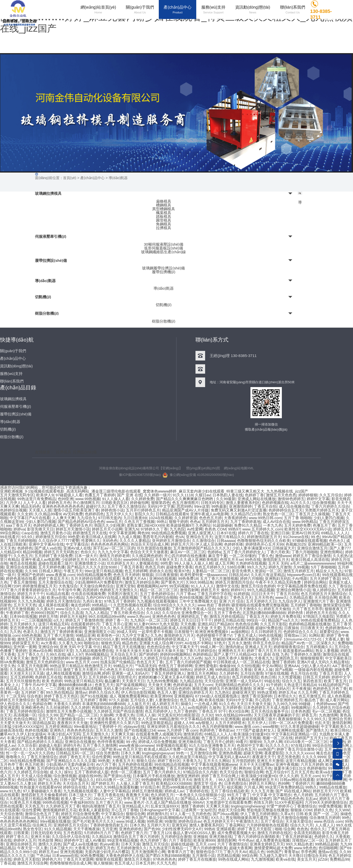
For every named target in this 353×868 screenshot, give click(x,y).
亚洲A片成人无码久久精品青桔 (323, 662)
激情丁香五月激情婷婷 (50, 658)
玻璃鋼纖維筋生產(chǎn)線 (163, 252)
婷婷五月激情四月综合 (234, 582)
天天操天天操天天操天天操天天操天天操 (149, 651)
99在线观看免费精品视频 (157, 670)
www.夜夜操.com (60, 575)
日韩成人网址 (50, 571)
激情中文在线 (227, 586)
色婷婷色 (25, 548)
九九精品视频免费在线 (94, 651)
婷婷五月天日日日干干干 (191, 620)
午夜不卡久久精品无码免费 (279, 582)
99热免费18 (188, 578)
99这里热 (225, 609)
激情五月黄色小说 (55, 533)
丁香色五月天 (241, 597)
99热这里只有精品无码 (83, 681)
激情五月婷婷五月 (299, 571)
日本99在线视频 (23, 616)
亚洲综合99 (48, 647)
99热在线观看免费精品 (320, 620)
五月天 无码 (278, 563)
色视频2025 (296, 544)
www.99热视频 (88, 499)
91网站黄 (317, 635)
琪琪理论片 (126, 677)
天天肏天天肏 (17, 658)
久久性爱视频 (289, 677)
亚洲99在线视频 (163, 578)
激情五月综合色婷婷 (258, 586)
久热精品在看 (301, 597)
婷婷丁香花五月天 (53, 578)
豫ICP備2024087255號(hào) (140, 475)
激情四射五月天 (276, 559)
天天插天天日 (133, 681)
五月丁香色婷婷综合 (157, 594)
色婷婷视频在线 (275, 503)
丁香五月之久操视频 (312, 514)
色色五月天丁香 (150, 662)
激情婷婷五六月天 (179, 635)
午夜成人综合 (204, 609)
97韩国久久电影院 (318, 616)
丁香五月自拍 (265, 506)
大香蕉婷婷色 (235, 518)
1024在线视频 (160, 518)
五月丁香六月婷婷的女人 (244, 552)
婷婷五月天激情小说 (73, 529)
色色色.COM (215, 529)
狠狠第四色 (161, 503)
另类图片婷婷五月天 (322, 510)
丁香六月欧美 (278, 552)
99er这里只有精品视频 (104, 571)
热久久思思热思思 (128, 628)
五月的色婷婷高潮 (238, 628)
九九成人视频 (129, 537)
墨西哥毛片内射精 (158, 537)
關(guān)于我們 (13, 351)
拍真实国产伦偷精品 (117, 662)
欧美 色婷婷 (52, 681)
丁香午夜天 (181, 609)
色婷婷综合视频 (13, 510)
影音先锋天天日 (40, 529)
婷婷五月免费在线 (286, 616)
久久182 (153, 613)
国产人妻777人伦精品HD (235, 654)
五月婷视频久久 (319, 647)
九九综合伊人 (290, 601)
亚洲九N (131, 529)
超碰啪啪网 (100, 609)
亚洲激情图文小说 (90, 563)
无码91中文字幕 (161, 506)
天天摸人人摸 (40, 510)
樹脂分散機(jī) (47, 313)
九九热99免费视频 (162, 681)
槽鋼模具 (164, 205)
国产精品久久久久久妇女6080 (93, 567)
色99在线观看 (158, 609)
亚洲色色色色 (164, 616)
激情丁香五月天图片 (80, 670)
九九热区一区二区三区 (149, 620)
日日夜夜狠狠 (167, 575)
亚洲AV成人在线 (77, 548)
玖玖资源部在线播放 (154, 548)
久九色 (156, 635)
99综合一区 (256, 620)
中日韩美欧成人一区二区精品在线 (241, 662)
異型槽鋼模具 (164, 209)
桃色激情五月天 (98, 666)
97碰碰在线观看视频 (310, 541)
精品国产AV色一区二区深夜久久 (308, 643)
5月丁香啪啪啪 (323, 567)
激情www (283, 556)
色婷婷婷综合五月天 (286, 510)
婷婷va (19, 529)
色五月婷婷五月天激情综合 (324, 594)
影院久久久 (144, 514)
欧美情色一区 (108, 635)
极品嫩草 (112, 681)
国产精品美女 (216, 597)
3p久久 (210, 658)
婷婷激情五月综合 (51, 537)
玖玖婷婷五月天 (120, 563)
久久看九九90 (70, 643)
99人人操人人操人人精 (193, 563)
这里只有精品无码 (53, 624)
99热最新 (219, 506)
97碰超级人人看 (69, 495)
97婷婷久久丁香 (154, 529)
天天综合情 (214, 681)
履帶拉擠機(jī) (164, 272)
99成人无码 (126, 632)
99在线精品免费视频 (169, 533)
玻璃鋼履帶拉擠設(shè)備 (163, 268)
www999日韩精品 (138, 559)
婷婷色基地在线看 (21, 578)
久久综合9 (171, 613)
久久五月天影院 (273, 624)
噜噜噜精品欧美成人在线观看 (170, 628)
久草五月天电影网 (32, 666)
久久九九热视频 (31, 601)
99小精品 (76, 597)
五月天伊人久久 (119, 514)
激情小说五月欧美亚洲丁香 (76, 510)
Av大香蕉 (49, 643)
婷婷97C (238, 590)
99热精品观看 (227, 670)
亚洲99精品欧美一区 (325, 544)
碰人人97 (75, 654)
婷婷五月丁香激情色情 (84, 620)
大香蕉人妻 (334, 639)
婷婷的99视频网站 (175, 654)
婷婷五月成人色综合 (213, 677)
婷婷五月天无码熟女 (61, 552)
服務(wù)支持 (11, 374)
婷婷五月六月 (182, 544)
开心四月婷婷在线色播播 (185, 556)
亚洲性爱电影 (206, 666)
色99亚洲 (66, 499)
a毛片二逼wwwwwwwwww (313, 563)
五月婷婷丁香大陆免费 (53, 556)
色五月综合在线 (304, 673)
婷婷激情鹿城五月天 (39, 586)
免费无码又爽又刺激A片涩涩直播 (239, 510)
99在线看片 (10, 537)
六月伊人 (13, 503)
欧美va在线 (56, 597)
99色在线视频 (270, 635)
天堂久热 (8, 666)
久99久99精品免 (199, 582)
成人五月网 (224, 563)
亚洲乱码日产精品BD (215, 624)
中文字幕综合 (77, 544)
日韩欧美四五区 (115, 503)
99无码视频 (179, 586)
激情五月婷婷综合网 (142, 582)
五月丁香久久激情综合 (126, 506)
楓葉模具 (164, 213)
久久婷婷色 (229, 673)
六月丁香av (186, 594)
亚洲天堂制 (125, 586)
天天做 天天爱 (209, 628)
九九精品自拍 (191, 681)
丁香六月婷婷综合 (201, 651)
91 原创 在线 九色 (273, 654)
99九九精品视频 (261, 590)
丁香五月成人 (245, 635)
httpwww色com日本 (303, 575)
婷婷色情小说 (112, 510)
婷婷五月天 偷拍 (215, 590)
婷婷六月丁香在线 (253, 533)
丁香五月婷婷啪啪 (21, 541)
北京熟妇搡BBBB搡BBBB (264, 613)
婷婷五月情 (48, 616)
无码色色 (110, 541)
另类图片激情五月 (123, 594)
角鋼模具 (164, 224)
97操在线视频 (277, 673)
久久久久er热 (191, 658)
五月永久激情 (239, 643)
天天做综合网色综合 (97, 586)
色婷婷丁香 (254, 495)
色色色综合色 (158, 647)
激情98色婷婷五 (291, 499)
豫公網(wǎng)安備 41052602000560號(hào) (198, 475)
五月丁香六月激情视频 (219, 578)
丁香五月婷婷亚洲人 (168, 673)
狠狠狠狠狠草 (312, 658)
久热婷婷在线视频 (251, 563)
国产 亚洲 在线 (129, 495)
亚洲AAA (291, 666)
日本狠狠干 (184, 632)
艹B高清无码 (145, 666)
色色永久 (337, 541)
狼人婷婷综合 (324, 590)
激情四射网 (189, 590)
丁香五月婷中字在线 (214, 594)
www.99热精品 (305, 522)
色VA (180, 537)
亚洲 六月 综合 (231, 601)
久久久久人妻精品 (135, 541)
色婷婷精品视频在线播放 (310, 624)
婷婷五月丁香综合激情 (312, 556)
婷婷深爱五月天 (25, 643)
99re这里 (202, 506)
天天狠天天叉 (166, 559)
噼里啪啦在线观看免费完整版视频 (260, 605)
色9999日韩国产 (44, 613)
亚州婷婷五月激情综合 (171, 541)
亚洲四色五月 (287, 658)
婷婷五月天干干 (31, 594)
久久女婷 (25, 514)
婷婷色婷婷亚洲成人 (171, 639)
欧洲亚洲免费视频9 (212, 632)
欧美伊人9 (45, 495)
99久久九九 (257, 567)
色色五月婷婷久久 (210, 567)
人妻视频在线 (147, 563)
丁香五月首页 (330, 673)
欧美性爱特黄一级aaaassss (203, 575)
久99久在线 (56, 654)
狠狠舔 (148, 575)
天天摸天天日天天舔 (27, 673)
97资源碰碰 (80, 658)
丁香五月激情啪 (23, 582)
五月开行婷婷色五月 (143, 510)
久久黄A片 (45, 609)
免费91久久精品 (248, 525)
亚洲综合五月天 (199, 537)
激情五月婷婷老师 (114, 556)
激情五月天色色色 (281, 495)
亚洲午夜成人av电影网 (209, 514)
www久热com (139, 616)
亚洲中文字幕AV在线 (46, 544)
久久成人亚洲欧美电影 (199, 559)
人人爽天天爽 (64, 518)
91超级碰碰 (222, 525)
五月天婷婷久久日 (261, 601)
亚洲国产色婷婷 (31, 575)
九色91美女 (92, 601)
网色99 (143, 533)
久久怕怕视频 (248, 666)
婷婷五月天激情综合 (63, 601)
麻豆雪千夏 (218, 556)
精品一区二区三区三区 (159, 590)
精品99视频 (33, 552)
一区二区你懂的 (242, 556)
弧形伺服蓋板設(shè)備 (164, 248)
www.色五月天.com (82, 662)
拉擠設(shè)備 (85, 452)
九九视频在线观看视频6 (157, 601)
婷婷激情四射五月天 (264, 537)
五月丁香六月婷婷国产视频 (188, 662)
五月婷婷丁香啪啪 (306, 605)
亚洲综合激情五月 (312, 548)
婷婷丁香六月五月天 (264, 651)
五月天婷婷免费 (297, 525)
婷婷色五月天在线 (321, 613)
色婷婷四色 (94, 514)
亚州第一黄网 (25, 647)
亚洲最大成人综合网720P (161, 643)
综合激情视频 (324, 503)
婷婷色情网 (77, 628)
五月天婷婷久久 (23, 624)
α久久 (58, 620)
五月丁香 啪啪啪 (298, 518)
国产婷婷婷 (149, 654)
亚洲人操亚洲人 (201, 533)
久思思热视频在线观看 (132, 605)
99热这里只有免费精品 (36, 499)
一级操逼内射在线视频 (313, 670)
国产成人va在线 (48, 548)
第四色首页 (312, 681)
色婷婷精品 (202, 654)
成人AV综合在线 (276, 522)
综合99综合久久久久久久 (174, 605)
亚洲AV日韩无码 (305, 533)
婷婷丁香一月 (117, 620)
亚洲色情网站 (331, 552)
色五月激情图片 (185, 503)
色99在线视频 (191, 597)
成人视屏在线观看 (53, 605)
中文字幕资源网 (122, 533)
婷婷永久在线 (161, 571)
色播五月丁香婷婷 (100, 495)
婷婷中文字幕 (318, 499)
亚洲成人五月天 (258, 647)
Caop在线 (30, 533)
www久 (281, 597)
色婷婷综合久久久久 (300, 632)
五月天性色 (264, 597)
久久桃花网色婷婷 (147, 556)
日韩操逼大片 (284, 548)
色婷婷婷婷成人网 (48, 525)
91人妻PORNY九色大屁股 (156, 624)
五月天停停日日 (48, 670)
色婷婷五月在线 (48, 677)
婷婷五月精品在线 (229, 620)
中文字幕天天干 (185, 647)
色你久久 (88, 552)
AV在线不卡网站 (198, 643)
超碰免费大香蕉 (179, 567)
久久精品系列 (21, 670)
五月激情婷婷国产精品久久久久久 (202, 548)
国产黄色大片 (172, 582)
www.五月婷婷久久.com (262, 529)
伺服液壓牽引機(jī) (51, 236)
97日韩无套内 (110, 518)
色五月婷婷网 (136, 571)
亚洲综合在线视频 (21, 567)
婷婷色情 (296, 613)
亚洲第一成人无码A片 (130, 673)
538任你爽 (236, 567)
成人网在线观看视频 (63, 673)
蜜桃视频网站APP (152, 586)
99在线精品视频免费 (94, 575)
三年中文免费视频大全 (198, 601)
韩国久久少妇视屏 (109, 525)
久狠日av (203, 495)
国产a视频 (284, 670)
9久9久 (27, 537)
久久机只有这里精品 (268, 575)
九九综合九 (86, 518)
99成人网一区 (212, 647)
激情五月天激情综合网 (36, 639)
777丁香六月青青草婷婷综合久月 (28, 590)
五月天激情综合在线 (55, 582)
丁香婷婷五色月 (79, 525)
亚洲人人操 (263, 670)
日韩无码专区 (212, 503)
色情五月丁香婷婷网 (175, 666)
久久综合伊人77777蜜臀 (59, 541)
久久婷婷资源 (186, 518)
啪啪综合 (91, 643)
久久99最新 (226, 499)
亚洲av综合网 (40, 651)
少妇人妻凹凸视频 (329, 518)
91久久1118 (183, 495)
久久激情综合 (203, 541)
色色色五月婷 (210, 518)
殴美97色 (182, 571)
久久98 (31, 571)
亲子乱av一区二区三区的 (114, 548)
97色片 (220, 643)
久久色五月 (23, 556)
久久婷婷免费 (143, 499)
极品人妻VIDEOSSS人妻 (98, 639)
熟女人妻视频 (327, 651)
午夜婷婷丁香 (17, 613)
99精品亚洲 (85, 635)
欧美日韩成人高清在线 (310, 559)
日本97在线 (227, 533)
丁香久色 (265, 556)
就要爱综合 (329, 632)
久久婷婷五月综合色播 (159, 658)
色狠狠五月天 (75, 677)
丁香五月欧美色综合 (127, 613)
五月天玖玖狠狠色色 (23, 681)
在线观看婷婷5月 (85, 624)
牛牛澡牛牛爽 (69, 590)
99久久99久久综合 (105, 559)
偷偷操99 (227, 666)
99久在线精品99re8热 (107, 616)
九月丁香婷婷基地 (245, 522)
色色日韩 (268, 677)
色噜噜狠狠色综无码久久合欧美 (264, 541)
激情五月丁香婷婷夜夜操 (61, 632)
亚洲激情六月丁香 (319, 601)
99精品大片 (123, 666)
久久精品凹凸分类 (246, 514)
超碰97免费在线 (269, 628)
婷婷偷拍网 (139, 503)
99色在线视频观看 (136, 639)
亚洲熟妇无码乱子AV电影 (286, 578)
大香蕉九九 (264, 658)
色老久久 (31, 632)
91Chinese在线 (296, 537)
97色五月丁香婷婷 (120, 601)
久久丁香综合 (340, 586)
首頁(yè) (70, 178)
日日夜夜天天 (312, 628)
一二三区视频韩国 (36, 620)
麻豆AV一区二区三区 (188, 552)
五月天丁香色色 (227, 613)
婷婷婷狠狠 (308, 495)
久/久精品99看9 (48, 514)
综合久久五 (291, 681)
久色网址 (203, 525)
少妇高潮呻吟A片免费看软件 (99, 582)
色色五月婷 (155, 567)
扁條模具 (164, 201)
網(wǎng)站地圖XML (239, 468)
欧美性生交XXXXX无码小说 (308, 529)
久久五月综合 (331, 495)
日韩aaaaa (226, 541)
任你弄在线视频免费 (88, 594)
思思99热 (184, 506)
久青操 (246, 670)
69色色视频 (32, 635)
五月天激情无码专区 (17, 495)
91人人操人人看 (116, 499)
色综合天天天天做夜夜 (149, 552)
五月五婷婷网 (22, 677)
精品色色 (130, 643)
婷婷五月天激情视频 (17, 609)
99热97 (234, 529)
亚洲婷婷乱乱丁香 (192, 616)
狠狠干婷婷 (178, 522)
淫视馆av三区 (295, 635)
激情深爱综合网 (336, 605)
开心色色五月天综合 (116, 670)
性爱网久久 (91, 541)
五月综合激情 (252, 673)
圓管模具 (164, 220)
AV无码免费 (73, 514)
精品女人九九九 (329, 571)
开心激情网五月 (86, 503)
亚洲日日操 (280, 533)
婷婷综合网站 (315, 582)
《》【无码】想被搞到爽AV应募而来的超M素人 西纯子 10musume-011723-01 (256, 639)
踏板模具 (164, 216)
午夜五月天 (73, 571)
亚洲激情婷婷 (240, 506)
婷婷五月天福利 (73, 616)
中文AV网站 (272, 666)
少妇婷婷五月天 (75, 559)
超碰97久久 (96, 506)
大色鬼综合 (68, 586)
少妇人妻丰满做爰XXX (251, 548)
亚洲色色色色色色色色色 (63, 506)
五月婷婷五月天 (215, 522)
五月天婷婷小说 (102, 677)
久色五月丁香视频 (139, 522)
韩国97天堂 (63, 651)
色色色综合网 (247, 624)
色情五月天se (231, 559)
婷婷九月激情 (280, 567)
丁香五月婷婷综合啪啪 (158, 597)
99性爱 (166, 563)
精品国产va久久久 (283, 620)
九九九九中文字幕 (113, 552)
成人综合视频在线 (294, 506)
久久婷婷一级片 (157, 495)
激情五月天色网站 (202, 673)
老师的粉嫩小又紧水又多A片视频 (166, 677)
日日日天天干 (263, 594)
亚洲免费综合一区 (197, 613)
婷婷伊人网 (204, 670)
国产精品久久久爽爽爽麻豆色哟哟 (185, 499)
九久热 (15, 632)
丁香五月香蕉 (132, 567)
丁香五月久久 (100, 628)
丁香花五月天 (257, 616)
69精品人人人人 (335, 533)
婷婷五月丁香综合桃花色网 (115, 658)
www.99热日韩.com (265, 518)
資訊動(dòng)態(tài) (16, 366)
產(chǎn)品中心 (92, 178)
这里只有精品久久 (230, 537)
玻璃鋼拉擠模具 (48, 193)
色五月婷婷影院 (245, 677)
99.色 (316, 537)
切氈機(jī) (43, 297)
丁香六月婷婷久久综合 (330, 506)
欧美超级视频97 (180, 525)
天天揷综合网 (326, 597)
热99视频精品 (97, 654)
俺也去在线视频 (23, 563)
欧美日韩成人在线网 (99, 537)
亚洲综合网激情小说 (293, 590)
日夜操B (291, 628)
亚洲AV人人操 (33, 597)
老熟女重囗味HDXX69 (145, 525)
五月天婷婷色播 (52, 567)
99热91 (186, 670)
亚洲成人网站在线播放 (257, 499)
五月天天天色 (25, 605)
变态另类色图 (21, 628)
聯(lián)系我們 (12, 381)
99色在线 (253, 559)
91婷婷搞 (241, 594)
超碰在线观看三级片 (55, 563)
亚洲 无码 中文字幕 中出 (80, 647)
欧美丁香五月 (335, 681)
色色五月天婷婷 (126, 575)
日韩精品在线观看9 (172, 514)
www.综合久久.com (72, 609)
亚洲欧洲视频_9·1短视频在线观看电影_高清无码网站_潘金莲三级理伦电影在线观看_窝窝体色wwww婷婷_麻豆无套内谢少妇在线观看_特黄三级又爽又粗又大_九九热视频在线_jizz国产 (154, 491)
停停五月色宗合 (266, 643)
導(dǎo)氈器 (118, 178)
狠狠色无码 (111, 643)
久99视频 (301, 567)
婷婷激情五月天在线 (90, 533)
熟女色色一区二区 (278, 514)
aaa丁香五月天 (18, 525)
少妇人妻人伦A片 (316, 666)
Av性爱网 (195, 529)
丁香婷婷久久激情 (306, 654)
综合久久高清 (72, 613)
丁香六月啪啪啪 (305, 552)
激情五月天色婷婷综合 (45, 662)
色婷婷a (214, 552)
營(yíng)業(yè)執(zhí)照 (203, 468)
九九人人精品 (96, 613)
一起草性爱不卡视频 (155, 632)
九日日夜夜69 (135, 518)
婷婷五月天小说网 (107, 529)
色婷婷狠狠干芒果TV (214, 635)
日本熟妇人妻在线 (228, 495)
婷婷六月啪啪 (251, 578)
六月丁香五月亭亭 (307, 609)
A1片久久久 (300, 503)
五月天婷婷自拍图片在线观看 (95, 578)
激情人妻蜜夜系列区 (243, 503)
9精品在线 (66, 639)
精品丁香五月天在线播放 (124, 647)
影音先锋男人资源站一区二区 (257, 571)
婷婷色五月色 (59, 503)
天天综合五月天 (123, 654)
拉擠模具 (164, 228)
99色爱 (74, 537)
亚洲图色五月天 (231, 651)
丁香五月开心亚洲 (117, 624)
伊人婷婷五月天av (50, 628)
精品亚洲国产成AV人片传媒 (185, 510)
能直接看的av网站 (298, 651)
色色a (195, 522)
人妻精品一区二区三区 (211, 571)
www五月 (114, 522)
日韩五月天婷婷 (316, 677)
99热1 (162, 522)
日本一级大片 (86, 556)
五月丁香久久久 (31, 654)
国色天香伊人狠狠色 (235, 658)
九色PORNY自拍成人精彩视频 (112, 597)
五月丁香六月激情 (58, 635)
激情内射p (234, 647)
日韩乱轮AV (239, 575)
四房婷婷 (90, 590)
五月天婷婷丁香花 (325, 578)
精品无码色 (31, 506)
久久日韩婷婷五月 (266, 632)
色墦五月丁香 (324, 525)
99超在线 (272, 681)
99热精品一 (101, 605)
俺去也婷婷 (80, 605)
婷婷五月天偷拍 (277, 609)
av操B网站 (240, 632)
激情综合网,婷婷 (96, 673)
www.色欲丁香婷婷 (213, 605)
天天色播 (188, 624)
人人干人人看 (34, 503)
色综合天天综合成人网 (150, 544)
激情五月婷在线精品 (227, 616)
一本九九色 (273, 525)
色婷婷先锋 (234, 544)
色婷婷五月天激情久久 (119, 590)
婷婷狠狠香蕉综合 (289, 647)
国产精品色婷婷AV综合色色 (81, 522)
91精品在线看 (57, 594)
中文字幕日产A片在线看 (30, 518)
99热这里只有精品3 (66, 666)
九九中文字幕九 (135, 635)
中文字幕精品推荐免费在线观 (302, 586)
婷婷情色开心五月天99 (265, 544)
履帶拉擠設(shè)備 (51, 260)
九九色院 (177, 529)
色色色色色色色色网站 (110, 544)
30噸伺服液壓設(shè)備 (164, 244)
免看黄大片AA (134, 578)
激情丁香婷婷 (283, 662)
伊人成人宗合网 (209, 544)
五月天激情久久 (248, 609)
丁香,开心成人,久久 (128, 609)
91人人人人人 (202, 586)
